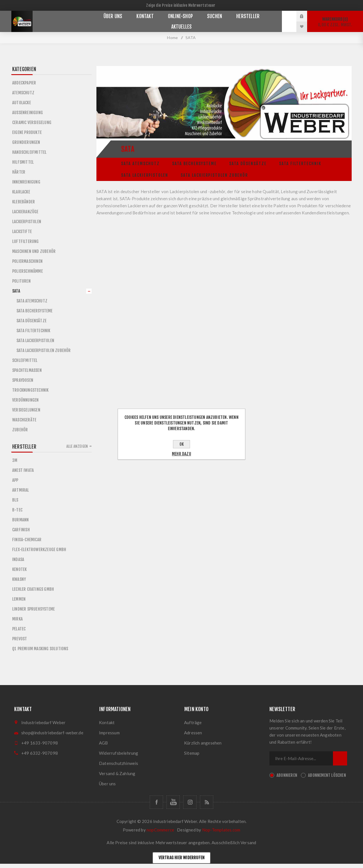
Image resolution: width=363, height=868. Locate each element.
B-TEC (17, 510)
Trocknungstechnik (30, 390)
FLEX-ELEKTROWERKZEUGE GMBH (39, 550)
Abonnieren (287, 775)
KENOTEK (19, 569)
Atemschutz (23, 93)
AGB (104, 743)
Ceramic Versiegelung (32, 122)
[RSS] (207, 802)
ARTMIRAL (21, 490)
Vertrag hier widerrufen (182, 858)
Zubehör (20, 430)
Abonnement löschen (327, 775)
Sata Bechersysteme (194, 164)
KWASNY (19, 579)
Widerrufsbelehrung (119, 753)
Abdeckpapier (24, 83)
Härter (19, 172)
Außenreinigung (28, 113)
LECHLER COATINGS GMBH (33, 589)
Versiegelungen (26, 410)
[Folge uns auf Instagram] (190, 802)
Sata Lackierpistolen (145, 175)
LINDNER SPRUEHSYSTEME (33, 609)
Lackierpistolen (27, 222)
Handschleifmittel (29, 152)
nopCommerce (160, 830)
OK (182, 444)
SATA (16, 291)
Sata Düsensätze (248, 164)
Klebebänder (24, 202)
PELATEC (19, 629)
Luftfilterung (26, 241)
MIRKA (17, 619)
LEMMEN (19, 599)
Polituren (21, 281)
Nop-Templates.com (221, 830)
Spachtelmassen (27, 370)
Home (172, 38)
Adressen (193, 733)
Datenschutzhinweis (119, 763)
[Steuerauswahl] (181, 5)
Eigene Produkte (27, 132)
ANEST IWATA (23, 470)
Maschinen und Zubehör (34, 251)
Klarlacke (21, 192)
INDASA (18, 559)
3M (15, 460)
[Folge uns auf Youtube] (173, 802)
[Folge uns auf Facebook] (156, 802)
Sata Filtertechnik (300, 164)
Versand (248, 843)
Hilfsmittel (23, 162)
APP (15, 480)
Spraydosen (23, 380)
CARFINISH (21, 530)
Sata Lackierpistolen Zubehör (214, 175)
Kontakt (107, 722)
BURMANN (20, 520)
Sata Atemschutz (140, 164)
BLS (15, 500)
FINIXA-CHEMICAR (27, 540)
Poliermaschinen (27, 261)
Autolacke (22, 103)
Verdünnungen (25, 400)
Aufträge (193, 722)
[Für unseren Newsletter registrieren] (301, 758)
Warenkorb (335, 22)
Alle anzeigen (77, 446)
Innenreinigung (26, 182)
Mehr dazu (181, 454)
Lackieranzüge (25, 212)
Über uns (107, 784)
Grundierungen (26, 142)
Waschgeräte (24, 420)
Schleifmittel (25, 360)
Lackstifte (22, 232)
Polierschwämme (28, 271)
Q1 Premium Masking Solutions (40, 649)
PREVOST (20, 639)
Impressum (109, 733)
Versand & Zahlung (117, 773)
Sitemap (192, 753)
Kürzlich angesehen (203, 743)
